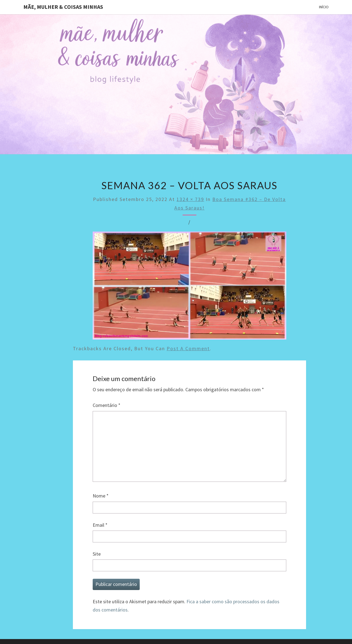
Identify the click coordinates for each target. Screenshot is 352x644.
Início (324, 7)
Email (100, 525)
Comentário (107, 405)
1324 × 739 (190, 199)
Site (97, 554)
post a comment (188, 348)
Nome (101, 496)
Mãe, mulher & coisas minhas (63, 7)
